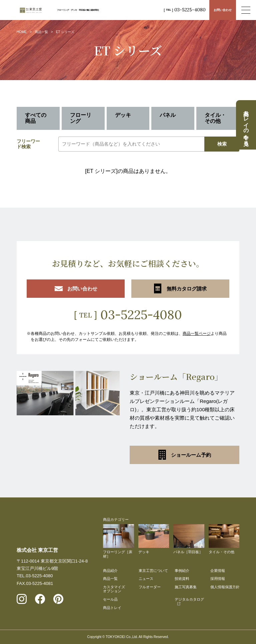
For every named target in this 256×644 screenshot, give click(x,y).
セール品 (110, 599)
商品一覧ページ (197, 334)
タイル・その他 (215, 118)
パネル (168, 115)
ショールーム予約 (185, 455)
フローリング (81, 118)
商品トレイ (112, 608)
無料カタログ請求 (180, 288)
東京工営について (153, 571)
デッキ (123, 115)
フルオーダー (150, 587)
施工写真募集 (186, 587)
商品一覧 (41, 32)
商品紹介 (110, 571)
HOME (22, 32)
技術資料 (182, 579)
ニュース (146, 579)
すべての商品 (36, 118)
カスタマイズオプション (114, 589)
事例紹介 (182, 571)
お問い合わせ (223, 10)
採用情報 (218, 579)
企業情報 (218, 571)
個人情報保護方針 (225, 587)
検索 (222, 144)
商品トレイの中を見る (246, 125)
